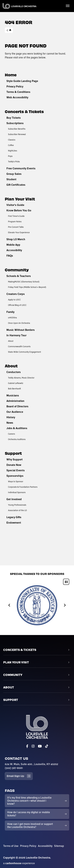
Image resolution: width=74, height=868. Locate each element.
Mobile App (13, 245)
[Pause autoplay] (66, 582)
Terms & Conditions (18, 92)
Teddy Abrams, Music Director (21, 378)
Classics (12, 140)
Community (17, 270)
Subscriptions (15, 123)
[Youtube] (40, 746)
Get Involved (14, 499)
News (10, 423)
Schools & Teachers (19, 276)
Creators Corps (16, 294)
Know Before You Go (19, 210)
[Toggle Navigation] (68, 6)
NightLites (13, 151)
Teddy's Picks (14, 161)
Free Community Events (21, 168)
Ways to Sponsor (16, 481)
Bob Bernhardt (14, 389)
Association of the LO (17, 510)
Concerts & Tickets (24, 111)
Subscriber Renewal (17, 134)
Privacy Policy (15, 86)
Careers (11, 434)
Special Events (16, 470)
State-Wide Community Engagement (24, 352)
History (11, 417)
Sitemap (59, 846)
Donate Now (14, 465)
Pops (10, 156)
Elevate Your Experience (19, 232)
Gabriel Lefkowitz (16, 383)
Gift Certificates (16, 185)
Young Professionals (17, 505)
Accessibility (14, 250)
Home (9, 30)
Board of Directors (17, 406)
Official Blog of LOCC (17, 305)
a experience (19, 863)
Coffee (11, 145)
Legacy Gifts (14, 517)
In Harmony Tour (16, 335)
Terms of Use (11, 846)
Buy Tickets (14, 118)
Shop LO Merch (16, 239)
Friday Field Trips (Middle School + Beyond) (27, 287)
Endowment (14, 523)
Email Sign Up (19, 776)
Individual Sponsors (17, 492)
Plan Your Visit (20, 199)
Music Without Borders (21, 330)
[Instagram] (33, 746)
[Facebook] (27, 746)
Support (13, 453)
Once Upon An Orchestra (19, 323)
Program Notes (15, 221)
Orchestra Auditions (17, 439)
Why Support (15, 459)
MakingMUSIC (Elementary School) (24, 282)
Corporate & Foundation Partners (23, 487)
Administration (15, 401)
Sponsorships (15, 476)
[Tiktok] (47, 746)
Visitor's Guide (15, 205)
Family (10, 312)
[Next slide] (65, 605)
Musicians (13, 395)
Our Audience (15, 412)
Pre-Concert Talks (16, 227)
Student (11, 179)
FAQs (10, 256)
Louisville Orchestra (20, 6)
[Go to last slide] (9, 605)
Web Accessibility (17, 97)
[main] (37, 283)
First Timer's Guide (16, 216)
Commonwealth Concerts (19, 346)
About (11, 341)
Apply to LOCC (14, 300)
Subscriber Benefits (17, 129)
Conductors (14, 372)
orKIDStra (12, 318)
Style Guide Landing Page (22, 81)
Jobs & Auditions (17, 428)
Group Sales (14, 174)
